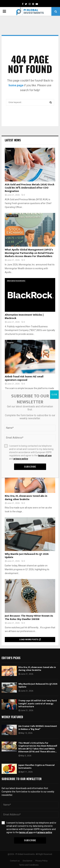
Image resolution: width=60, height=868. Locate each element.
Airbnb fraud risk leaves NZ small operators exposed (24, 378)
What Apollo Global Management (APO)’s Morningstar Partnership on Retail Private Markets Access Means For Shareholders (29, 253)
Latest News (13, 140)
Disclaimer (28, 861)
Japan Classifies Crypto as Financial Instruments (36, 767)
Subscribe (30, 840)
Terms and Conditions (29, 865)
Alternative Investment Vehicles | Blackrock (24, 317)
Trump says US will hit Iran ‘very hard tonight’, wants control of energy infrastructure (38, 703)
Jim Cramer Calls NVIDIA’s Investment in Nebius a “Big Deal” (38, 728)
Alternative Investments (16, 281)
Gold (9, 151)
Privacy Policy (41, 861)
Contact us (15, 861)
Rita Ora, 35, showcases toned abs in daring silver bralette (26, 498)
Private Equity (12, 216)
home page (16, 85)
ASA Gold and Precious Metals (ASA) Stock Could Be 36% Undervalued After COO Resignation (30, 188)
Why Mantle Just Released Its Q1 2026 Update (27, 556)
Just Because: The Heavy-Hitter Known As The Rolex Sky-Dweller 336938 (29, 618)
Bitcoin (10, 520)
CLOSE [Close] (54, 395)
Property (10, 343)
